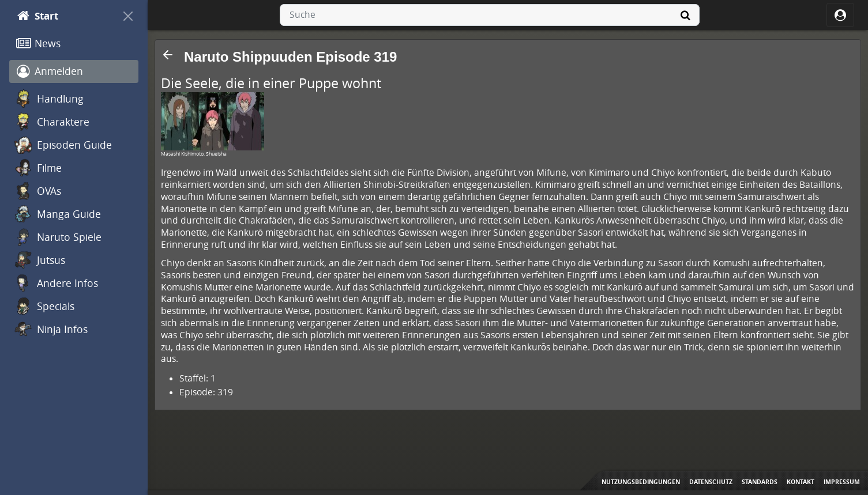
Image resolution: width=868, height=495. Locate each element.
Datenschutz (711, 482)
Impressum (842, 482)
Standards (760, 482)
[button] (168, 55)
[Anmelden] (74, 71)
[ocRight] (840, 15)
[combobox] (490, 15)
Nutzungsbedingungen (641, 482)
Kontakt (801, 482)
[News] (74, 44)
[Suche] (686, 15)
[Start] (63, 16)
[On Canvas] (128, 16)
